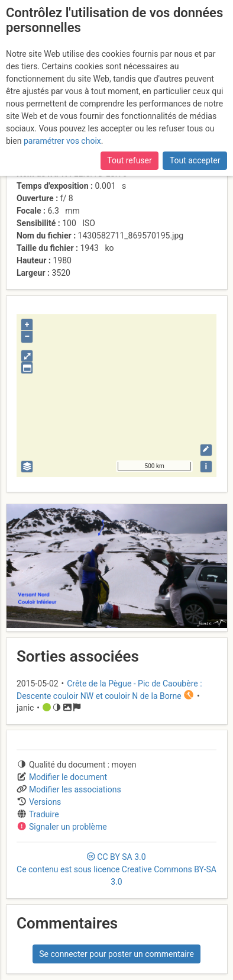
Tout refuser (129, 160)
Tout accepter (195, 160)
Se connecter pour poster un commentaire (117, 954)
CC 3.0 (117, 869)
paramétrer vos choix (62, 141)
